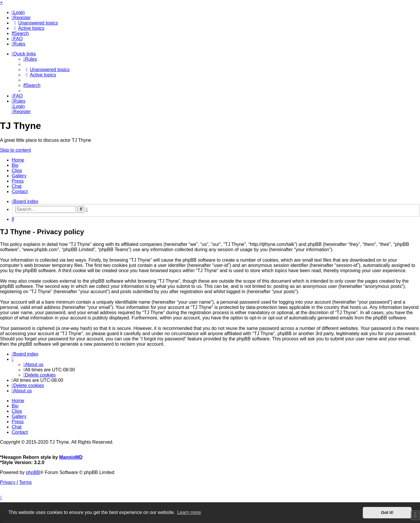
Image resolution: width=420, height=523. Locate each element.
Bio (15, 165)
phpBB (33, 472)
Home (18, 160)
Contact (20, 191)
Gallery (19, 176)
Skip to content (15, 150)
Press (18, 181)
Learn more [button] (189, 512)
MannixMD (71, 457)
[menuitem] (18, 12)
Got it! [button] (387, 512)
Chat (17, 186)
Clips (17, 170)
